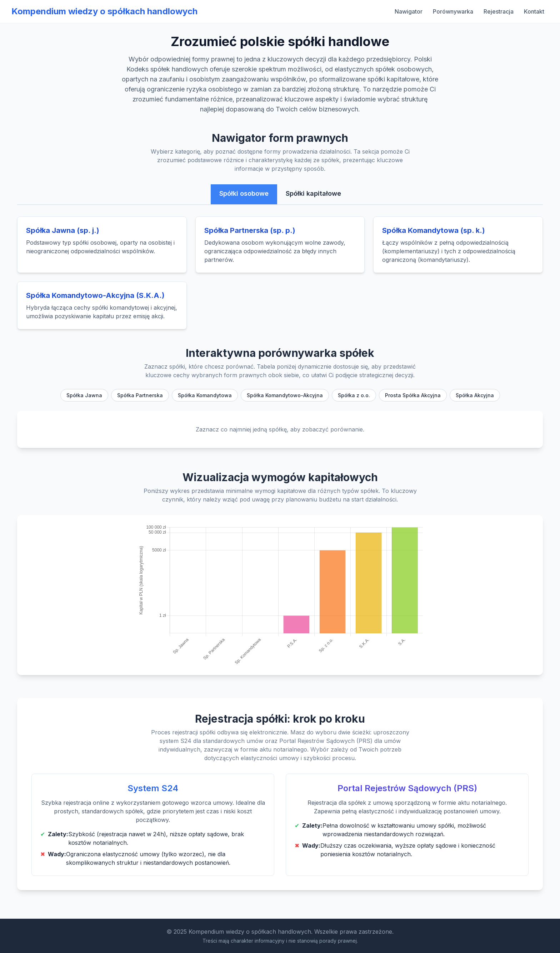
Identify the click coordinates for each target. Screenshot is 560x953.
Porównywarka (453, 11)
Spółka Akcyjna (475, 395)
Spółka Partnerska (140, 395)
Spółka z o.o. (354, 395)
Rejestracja (499, 11)
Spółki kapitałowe (313, 193)
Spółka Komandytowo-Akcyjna (285, 395)
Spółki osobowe (244, 193)
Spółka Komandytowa (205, 395)
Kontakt (534, 11)
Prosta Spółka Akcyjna (413, 395)
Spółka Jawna (84, 395)
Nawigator (409, 11)
